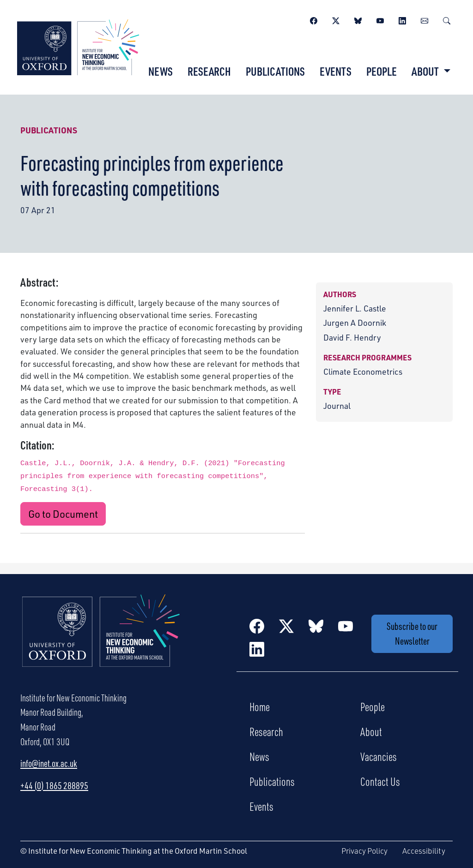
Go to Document (63, 514)
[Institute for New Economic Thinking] (78, 46)
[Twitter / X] (336, 19)
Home (260, 706)
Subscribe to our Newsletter (412, 634)
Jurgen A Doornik (355, 322)
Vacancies (379, 756)
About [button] (426, 71)
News (161, 71)
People (382, 71)
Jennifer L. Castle (355, 308)
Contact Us (380, 781)
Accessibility (424, 851)
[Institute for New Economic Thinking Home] (101, 640)
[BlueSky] (358, 19)
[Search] (447, 19)
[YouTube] (380, 19)
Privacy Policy (364, 851)
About (371, 731)
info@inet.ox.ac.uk (49, 763)
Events (336, 71)
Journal (337, 405)
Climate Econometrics (363, 371)
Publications (275, 71)
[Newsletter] (424, 19)
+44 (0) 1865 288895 (54, 785)
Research (209, 71)
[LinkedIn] (402, 19)
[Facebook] (314, 19)
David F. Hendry (352, 337)
